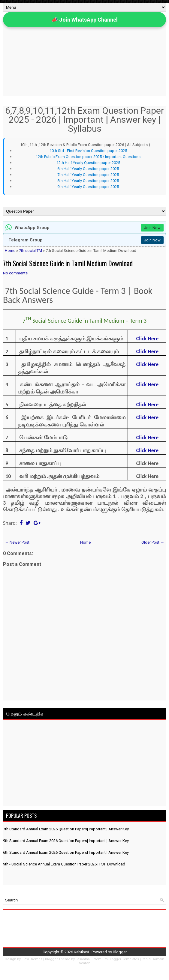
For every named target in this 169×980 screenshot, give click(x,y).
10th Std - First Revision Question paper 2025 (88, 151)
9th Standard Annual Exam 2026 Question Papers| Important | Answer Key (66, 841)
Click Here (147, 351)
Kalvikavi (81, 952)
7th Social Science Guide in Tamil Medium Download (68, 263)
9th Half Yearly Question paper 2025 (88, 187)
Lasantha (83, 959)
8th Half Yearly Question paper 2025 (88, 181)
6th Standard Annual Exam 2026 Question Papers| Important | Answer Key (66, 852)
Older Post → (153, 542)
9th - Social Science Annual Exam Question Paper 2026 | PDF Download (64, 864)
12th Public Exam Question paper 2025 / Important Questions (88, 157)
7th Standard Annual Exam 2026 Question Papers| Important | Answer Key (66, 829)
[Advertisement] (84, 764)
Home (10, 251)
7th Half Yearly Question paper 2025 (88, 175)
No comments (15, 273)
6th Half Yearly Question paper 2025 (88, 169)
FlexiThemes (32, 959)
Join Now (152, 228)
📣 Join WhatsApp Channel (84, 20)
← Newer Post (17, 542)
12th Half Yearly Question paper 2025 (88, 163)
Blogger (120, 952)
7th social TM (30, 251)
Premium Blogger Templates (116, 959)
